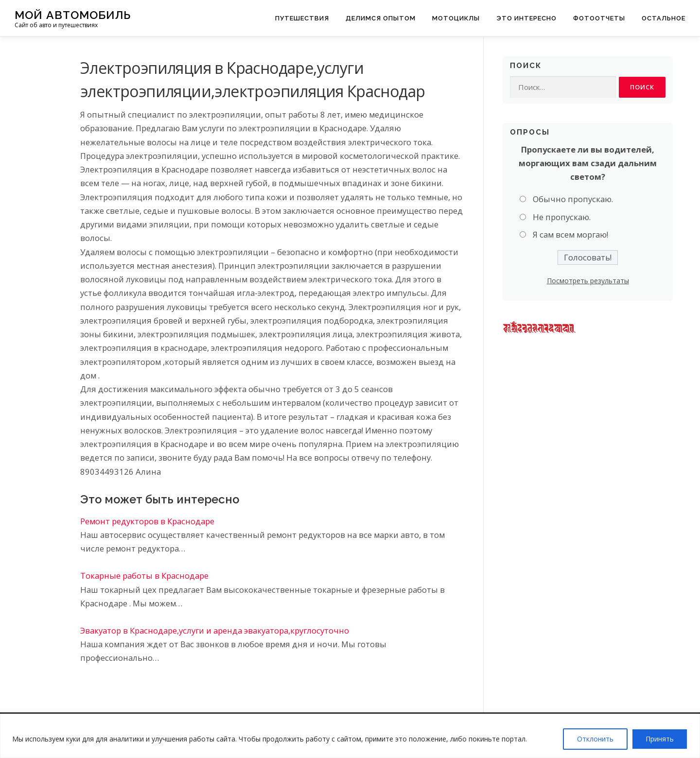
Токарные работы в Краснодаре (144, 576)
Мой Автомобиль (73, 15)
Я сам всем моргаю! (570, 235)
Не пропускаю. (562, 217)
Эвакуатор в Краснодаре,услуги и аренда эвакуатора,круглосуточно (215, 630)
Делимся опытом (381, 18)
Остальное (664, 18)
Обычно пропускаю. (573, 199)
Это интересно (526, 18)
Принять (660, 739)
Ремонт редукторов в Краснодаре (147, 521)
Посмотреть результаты (588, 281)
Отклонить (595, 739)
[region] (350, 736)
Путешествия (302, 18)
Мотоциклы (456, 18)
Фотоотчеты (599, 18)
